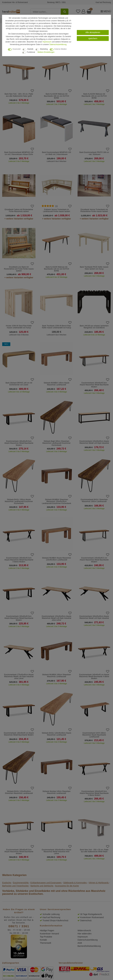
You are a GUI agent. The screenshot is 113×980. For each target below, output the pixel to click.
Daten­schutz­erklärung (58, 44)
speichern (93, 38)
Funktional (31, 52)
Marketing (44, 49)
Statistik (30, 49)
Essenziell (17, 49)
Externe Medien (61, 49)
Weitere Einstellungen (46, 52)
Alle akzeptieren (93, 32)
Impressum (47, 42)
